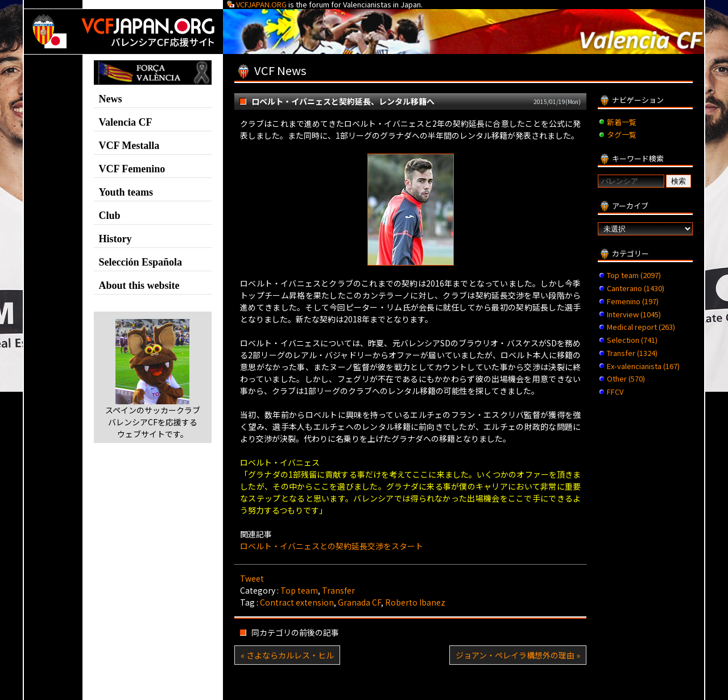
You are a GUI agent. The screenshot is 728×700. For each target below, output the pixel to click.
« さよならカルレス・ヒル (287, 655)
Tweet (252, 578)
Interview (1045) (634, 314)
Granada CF (359, 602)
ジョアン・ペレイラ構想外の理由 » (518, 655)
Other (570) (626, 378)
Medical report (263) (641, 327)
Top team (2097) (634, 275)
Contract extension (297, 602)
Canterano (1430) (636, 288)
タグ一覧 (622, 134)
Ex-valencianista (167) (643, 366)
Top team (299, 590)
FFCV (615, 392)
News (111, 99)
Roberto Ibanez (415, 602)
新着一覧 (622, 122)
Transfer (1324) (632, 353)
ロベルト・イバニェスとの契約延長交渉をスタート (332, 546)
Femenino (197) (633, 301)
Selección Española (141, 262)
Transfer (338, 590)
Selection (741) (632, 340)
